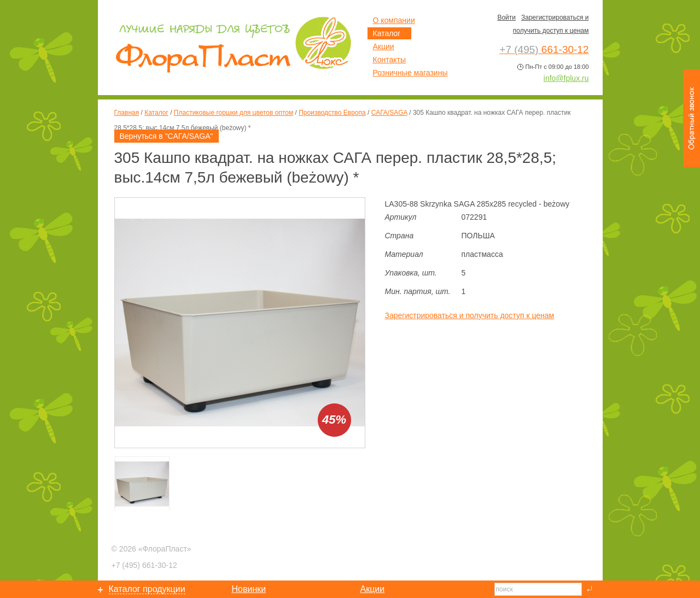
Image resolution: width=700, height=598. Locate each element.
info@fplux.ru (566, 78)
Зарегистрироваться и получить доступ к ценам (470, 315)
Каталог (156, 113)
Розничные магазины (410, 73)
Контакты (389, 60)
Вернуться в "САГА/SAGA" (167, 136)
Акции (384, 46)
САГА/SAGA (389, 113)
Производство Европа (332, 113)
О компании (394, 20)
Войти (506, 17)
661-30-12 (144, 565)
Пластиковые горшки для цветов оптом (234, 113)
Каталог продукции (147, 589)
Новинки (249, 589)
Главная (127, 113)
